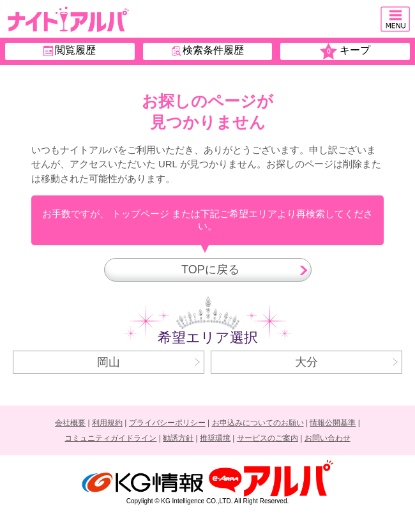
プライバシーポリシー (167, 423)
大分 (347, 362)
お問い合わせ (328, 438)
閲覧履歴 (70, 50)
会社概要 (70, 423)
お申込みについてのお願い (258, 423)
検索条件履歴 (208, 50)
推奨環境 (215, 438)
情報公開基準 (333, 423)
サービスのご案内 (268, 438)
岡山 (149, 362)
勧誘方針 (178, 438)
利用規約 (107, 423)
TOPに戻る (241, 270)
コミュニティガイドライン (110, 438)
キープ (345, 51)
